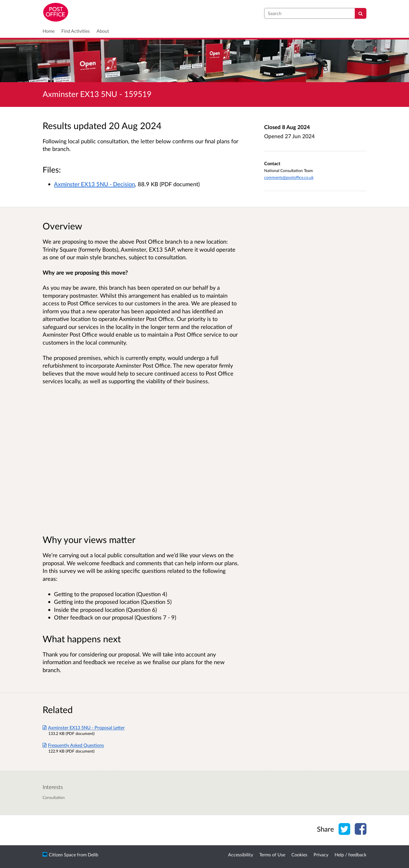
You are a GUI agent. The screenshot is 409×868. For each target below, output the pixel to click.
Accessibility (241, 854)
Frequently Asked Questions (73, 745)
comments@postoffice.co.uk (289, 177)
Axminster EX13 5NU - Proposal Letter (84, 727)
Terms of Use (272, 854)
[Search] (361, 13)
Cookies (299, 854)
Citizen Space (62, 854)
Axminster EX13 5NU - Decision (94, 184)
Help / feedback (350, 854)
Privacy (321, 854)
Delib (93, 854)
